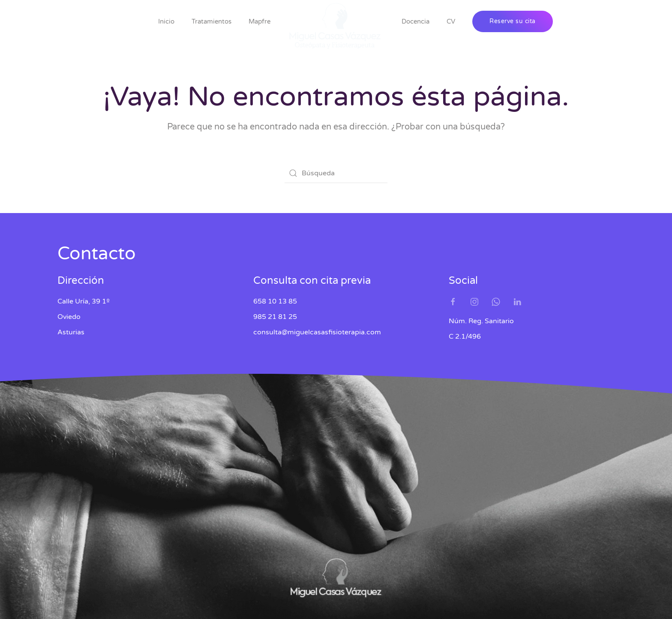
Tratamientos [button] (211, 21)
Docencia (415, 21)
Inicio (166, 21)
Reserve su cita (513, 21)
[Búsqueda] (336, 173)
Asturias (71, 332)
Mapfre (259, 21)
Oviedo (69, 317)
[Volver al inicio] (336, 26)
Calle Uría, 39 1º (84, 301)
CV (451, 21)
